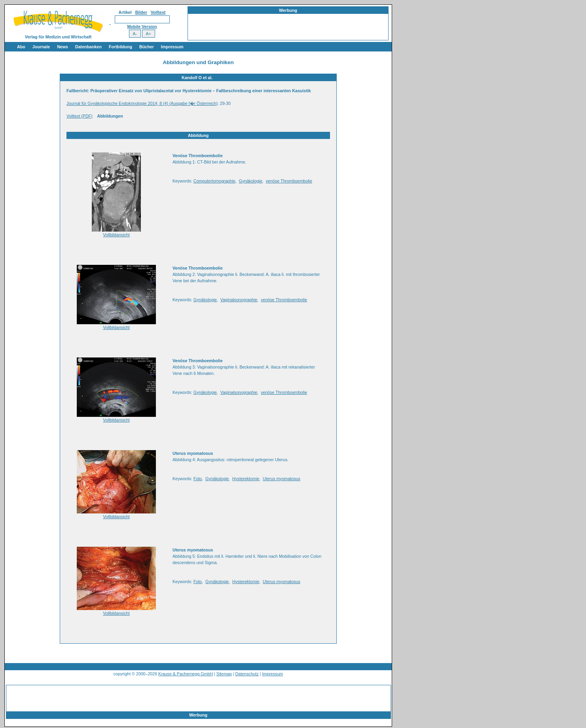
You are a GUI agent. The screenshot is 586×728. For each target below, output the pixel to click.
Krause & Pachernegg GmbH (186, 674)
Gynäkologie (251, 181)
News (63, 47)
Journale (41, 47)
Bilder (141, 12)
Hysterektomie (246, 479)
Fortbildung (120, 47)
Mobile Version (142, 27)
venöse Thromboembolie (289, 181)
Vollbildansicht (116, 235)
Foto (198, 479)
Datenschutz (247, 674)
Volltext (158, 12)
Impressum (172, 47)
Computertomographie (214, 181)
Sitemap (224, 674)
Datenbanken (88, 47)
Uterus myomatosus (282, 479)
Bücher (147, 47)
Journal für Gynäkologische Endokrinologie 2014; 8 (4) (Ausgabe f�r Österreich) (142, 103)
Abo (21, 47)
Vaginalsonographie (239, 300)
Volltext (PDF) (80, 116)
